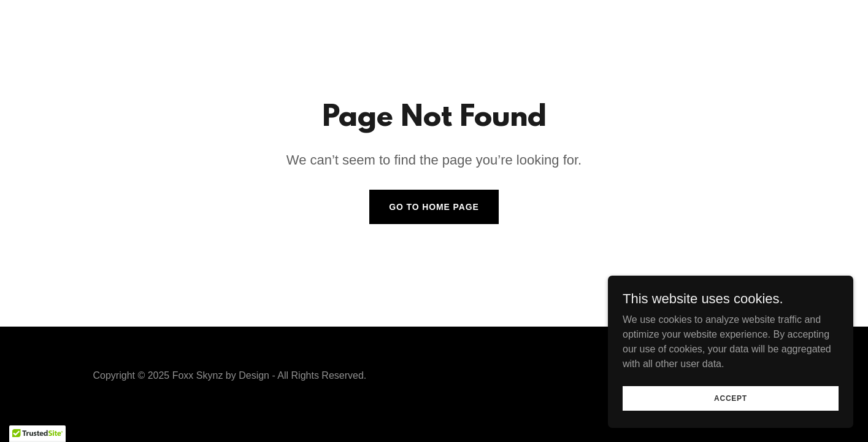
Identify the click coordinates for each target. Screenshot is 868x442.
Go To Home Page (434, 207)
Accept (731, 398)
